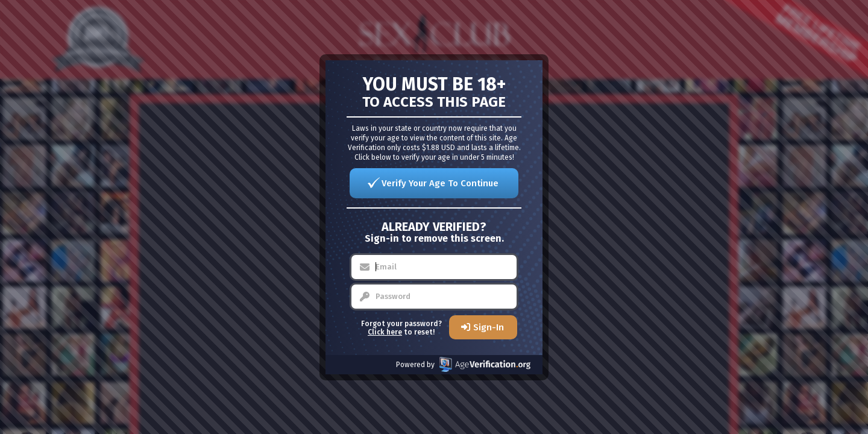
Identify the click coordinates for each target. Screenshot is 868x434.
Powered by (463, 364)
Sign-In (489, 327)
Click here (385, 332)
